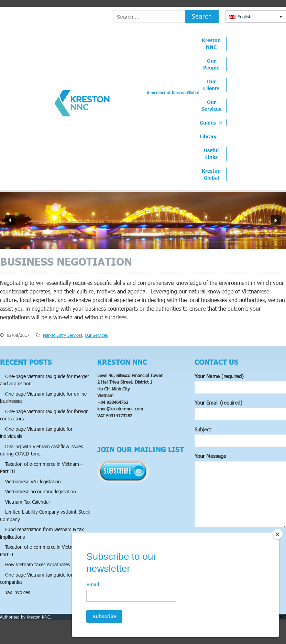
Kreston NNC (211, 44)
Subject (240, 437)
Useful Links (211, 154)
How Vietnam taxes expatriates (37, 564)
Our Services (211, 105)
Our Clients (211, 85)
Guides (208, 123)
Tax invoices (18, 592)
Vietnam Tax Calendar (28, 502)
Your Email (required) (240, 410)
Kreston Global (211, 174)
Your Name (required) (240, 383)
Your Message (240, 491)
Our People (211, 64)
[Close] (277, 534)
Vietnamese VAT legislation (33, 481)
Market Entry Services (63, 335)
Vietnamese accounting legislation (41, 491)
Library (208, 136)
